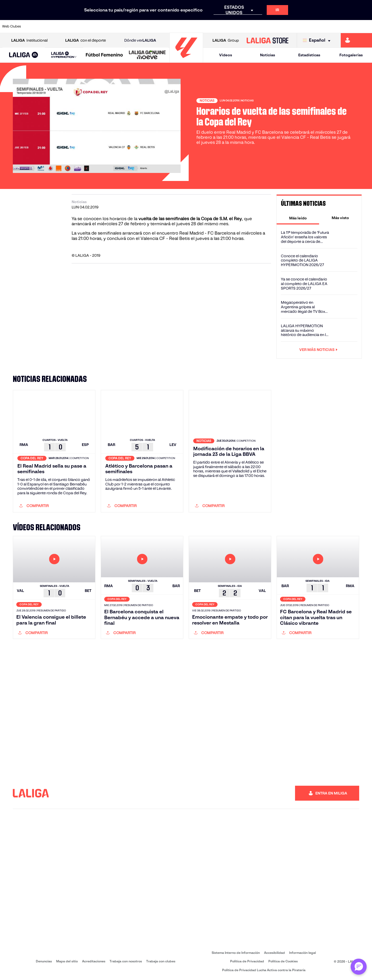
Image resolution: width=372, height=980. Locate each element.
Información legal (303, 953)
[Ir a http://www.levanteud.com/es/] (174, 26)
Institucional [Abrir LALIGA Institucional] (29, 40)
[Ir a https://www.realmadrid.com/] (296, 26)
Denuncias (44, 961)
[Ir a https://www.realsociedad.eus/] (313, 26)
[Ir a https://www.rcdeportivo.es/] (244, 26)
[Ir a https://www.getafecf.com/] (156, 26)
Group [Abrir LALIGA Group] (226, 40)
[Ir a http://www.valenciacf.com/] (348, 26)
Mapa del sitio (67, 961)
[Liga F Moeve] (104, 55)
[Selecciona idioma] (318, 40)
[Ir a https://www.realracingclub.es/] (209, 26)
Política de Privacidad (247, 961)
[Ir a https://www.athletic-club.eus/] (34, 26)
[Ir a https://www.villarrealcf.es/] (366, 26)
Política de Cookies (283, 961)
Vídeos (226, 55)
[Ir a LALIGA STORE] (268, 40)
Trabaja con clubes (161, 961)
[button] (24, 55)
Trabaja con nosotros (126, 961)
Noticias (268, 55)
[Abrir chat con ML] (359, 967)
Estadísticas (309, 55)
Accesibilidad (274, 953)
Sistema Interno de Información (236, 953)
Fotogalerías (351, 55)
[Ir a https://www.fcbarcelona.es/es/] (139, 26)
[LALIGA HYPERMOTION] (64, 55)
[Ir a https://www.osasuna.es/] (69, 26)
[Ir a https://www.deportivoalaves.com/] (104, 26)
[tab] (298, 218)
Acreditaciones (94, 961)
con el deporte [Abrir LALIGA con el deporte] (86, 40)
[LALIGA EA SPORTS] (24, 55)
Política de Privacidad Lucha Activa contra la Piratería (264, 970)
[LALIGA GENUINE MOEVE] (147, 55)
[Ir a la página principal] (186, 60)
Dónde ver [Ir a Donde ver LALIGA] (140, 40)
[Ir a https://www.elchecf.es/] (122, 26)
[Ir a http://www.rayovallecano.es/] (226, 26)
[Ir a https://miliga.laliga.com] (356, 40)
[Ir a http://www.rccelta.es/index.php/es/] (87, 26)
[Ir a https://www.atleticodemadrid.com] (52, 26)
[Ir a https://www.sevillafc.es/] (331, 26)
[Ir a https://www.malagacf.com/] (191, 26)
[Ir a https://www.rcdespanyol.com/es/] (261, 26)
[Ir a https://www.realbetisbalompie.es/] (278, 26)
